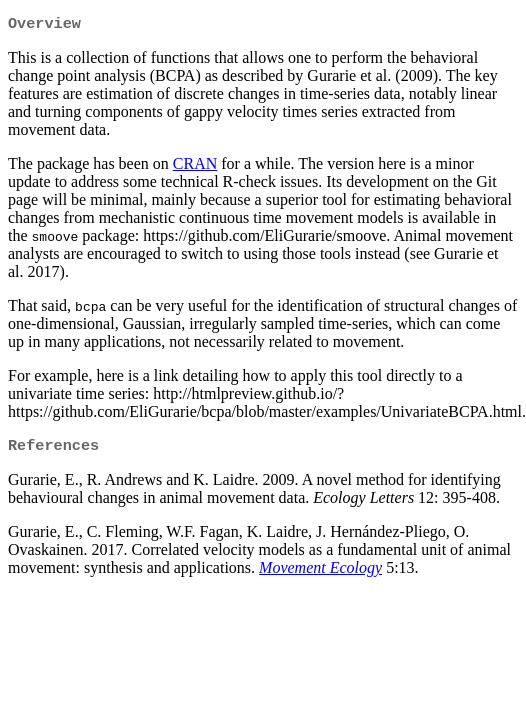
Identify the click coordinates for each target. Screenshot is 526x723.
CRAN (195, 165)
